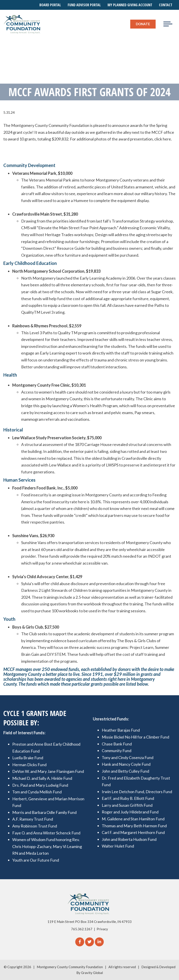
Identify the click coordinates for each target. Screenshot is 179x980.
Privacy (102, 929)
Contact (166, 5)
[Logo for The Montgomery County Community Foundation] (22, 24)
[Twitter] (89, 942)
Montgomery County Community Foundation (70, 967)
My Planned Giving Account (130, 5)
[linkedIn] (99, 942)
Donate (143, 24)
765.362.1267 (82, 929)
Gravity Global (92, 973)
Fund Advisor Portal (84, 5)
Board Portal (50, 5)
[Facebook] (80, 942)
